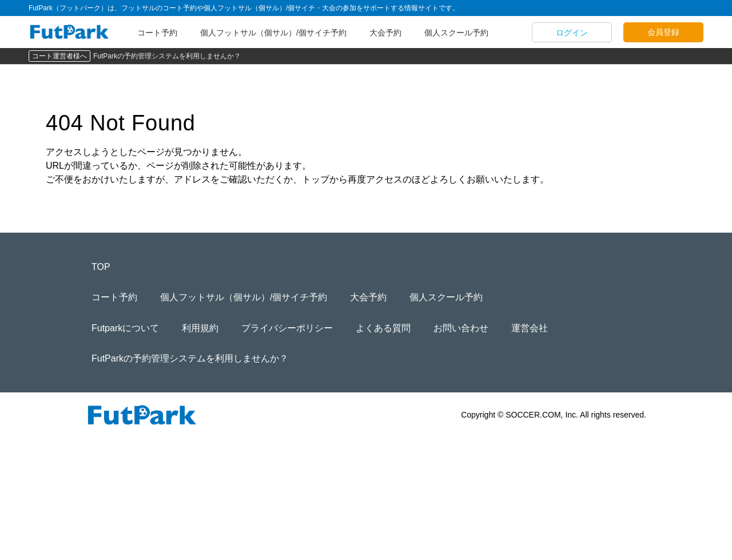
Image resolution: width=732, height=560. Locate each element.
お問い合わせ (461, 328)
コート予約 (157, 33)
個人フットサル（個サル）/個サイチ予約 (273, 33)
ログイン (572, 33)
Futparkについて (125, 328)
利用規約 (200, 328)
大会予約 (385, 33)
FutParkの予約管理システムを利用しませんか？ (167, 56)
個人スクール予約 (456, 33)
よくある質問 (383, 328)
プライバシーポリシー (287, 328)
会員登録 (663, 32)
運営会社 (530, 328)
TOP (101, 267)
